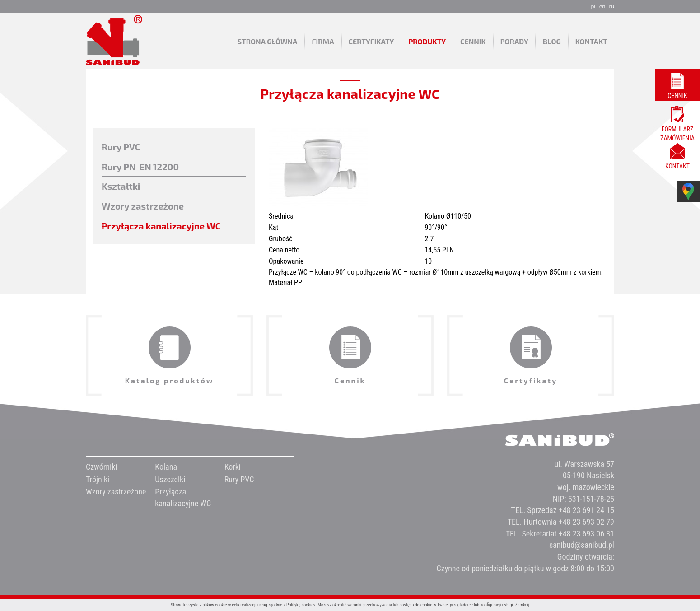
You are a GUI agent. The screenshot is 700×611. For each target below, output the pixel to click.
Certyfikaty (371, 41)
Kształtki (121, 186)
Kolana (166, 467)
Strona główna (268, 41)
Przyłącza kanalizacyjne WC (161, 226)
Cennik (473, 41)
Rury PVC (121, 147)
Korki (233, 467)
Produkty (427, 41)
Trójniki (98, 479)
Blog (552, 41)
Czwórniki (101, 467)
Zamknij (522, 605)
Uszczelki (170, 479)
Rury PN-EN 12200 (140, 167)
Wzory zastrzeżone (143, 206)
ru (611, 6)
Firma (323, 41)
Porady (514, 41)
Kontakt (591, 41)
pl (593, 6)
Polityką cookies (301, 605)
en (602, 6)
